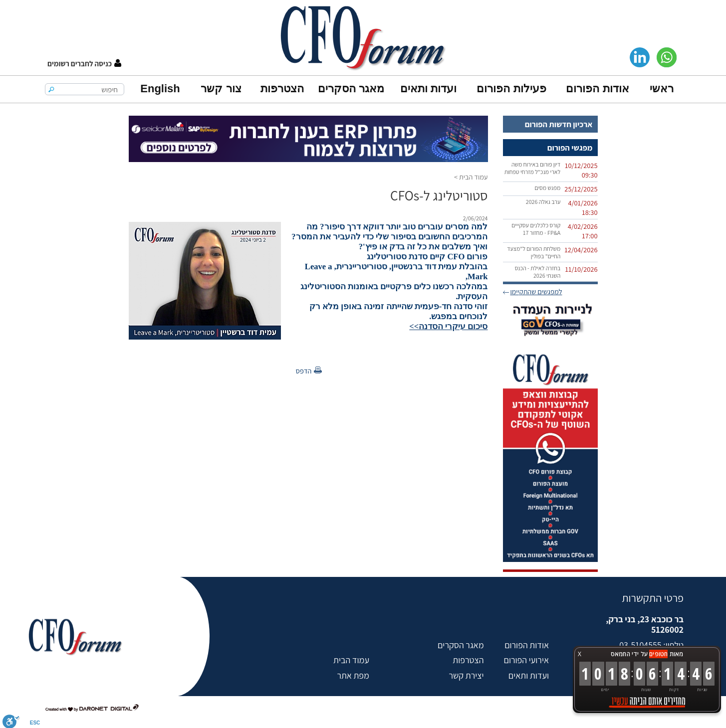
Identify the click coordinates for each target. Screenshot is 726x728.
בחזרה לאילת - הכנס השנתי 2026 (538, 272)
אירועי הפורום (526, 660)
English (160, 89)
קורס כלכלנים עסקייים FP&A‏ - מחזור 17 (536, 229)
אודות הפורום (597, 89)
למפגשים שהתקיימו (536, 291)
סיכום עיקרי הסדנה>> (448, 326)
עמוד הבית (474, 177)
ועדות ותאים (428, 89)
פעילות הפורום (511, 89)
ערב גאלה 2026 (543, 202)
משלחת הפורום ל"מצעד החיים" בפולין (534, 252)
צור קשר (221, 89)
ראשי (662, 89)
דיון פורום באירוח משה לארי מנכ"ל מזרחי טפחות (533, 168)
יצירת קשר (466, 675)
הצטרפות (282, 89)
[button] (84, 64)
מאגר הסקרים (351, 89)
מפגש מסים (547, 188)
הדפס (304, 371)
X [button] (580, 654)
